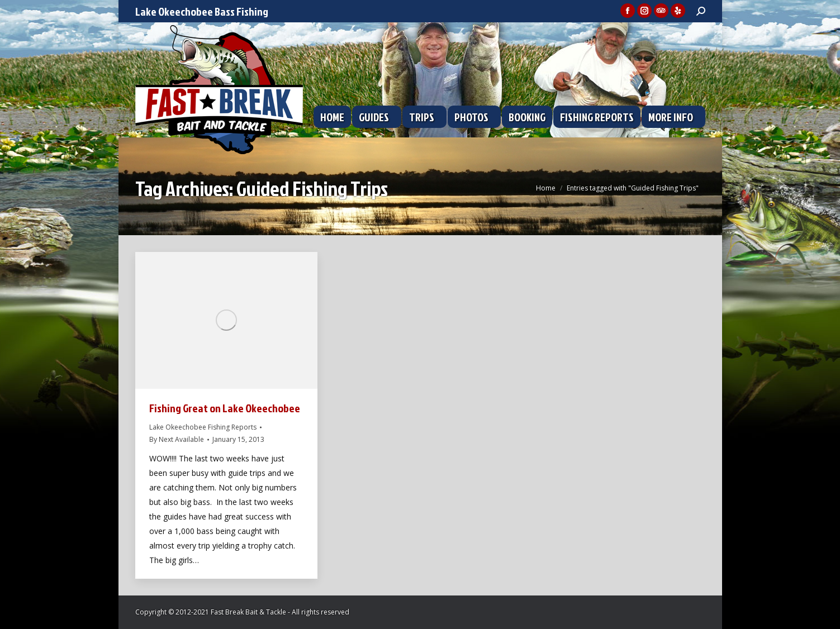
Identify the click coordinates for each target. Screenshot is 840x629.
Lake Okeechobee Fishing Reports (203, 427)
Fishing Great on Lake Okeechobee (225, 408)
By (177, 439)
